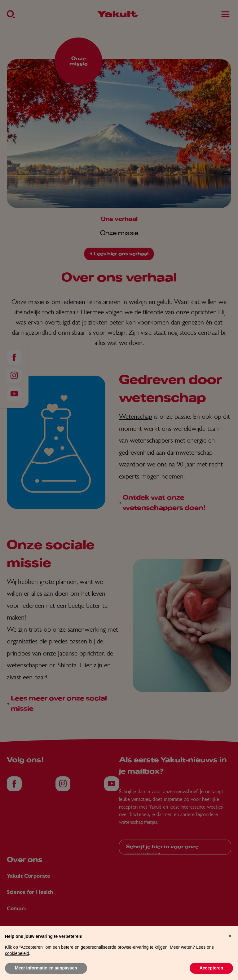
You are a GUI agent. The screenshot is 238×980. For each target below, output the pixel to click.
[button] (230, 936)
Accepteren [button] (211, 968)
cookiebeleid (17, 953)
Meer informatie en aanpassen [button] (46, 968)
